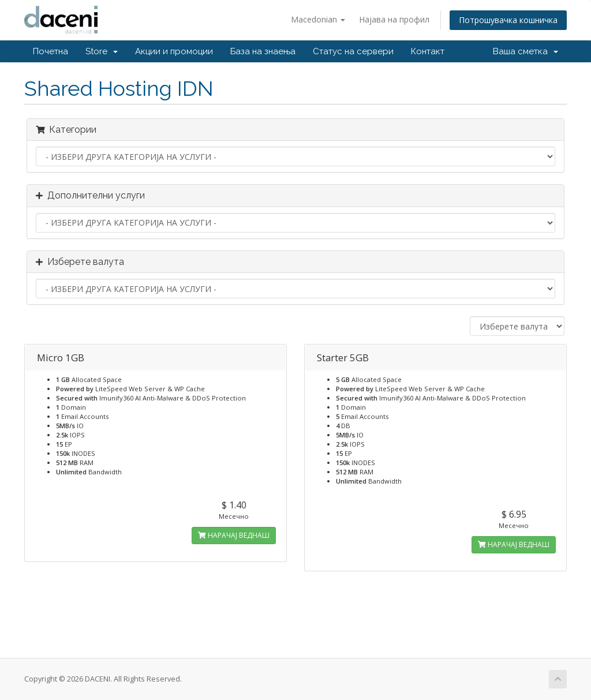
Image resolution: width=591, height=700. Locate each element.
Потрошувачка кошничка (508, 20)
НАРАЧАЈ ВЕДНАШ (234, 535)
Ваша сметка (525, 51)
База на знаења (263, 51)
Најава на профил (394, 19)
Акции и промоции (174, 51)
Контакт (428, 51)
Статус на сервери (353, 51)
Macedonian (318, 19)
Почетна (51, 51)
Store (102, 51)
